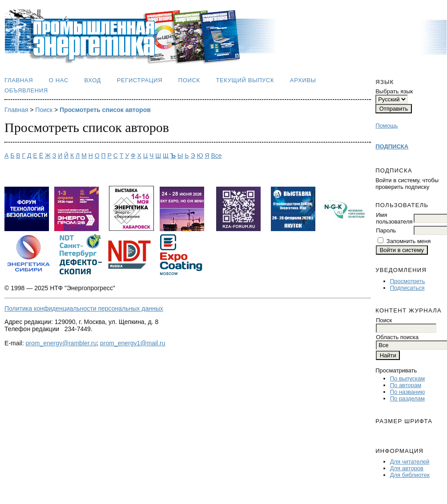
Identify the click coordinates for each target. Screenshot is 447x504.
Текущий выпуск (245, 80)
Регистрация (140, 80)
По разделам (407, 398)
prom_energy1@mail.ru (133, 343)
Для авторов (407, 468)
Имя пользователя (394, 218)
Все (216, 156)
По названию (408, 392)
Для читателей (410, 462)
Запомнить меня (409, 241)
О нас (59, 80)
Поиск (189, 80)
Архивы (303, 80)
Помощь (387, 126)
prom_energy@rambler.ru (61, 343)
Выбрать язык (394, 91)
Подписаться (407, 288)
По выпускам (407, 378)
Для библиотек (410, 475)
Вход (93, 80)
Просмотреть (408, 281)
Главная (19, 80)
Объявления (26, 90)
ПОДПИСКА (392, 146)
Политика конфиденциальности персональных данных (84, 308)
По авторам (406, 385)
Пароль (386, 230)
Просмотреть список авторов (105, 110)
